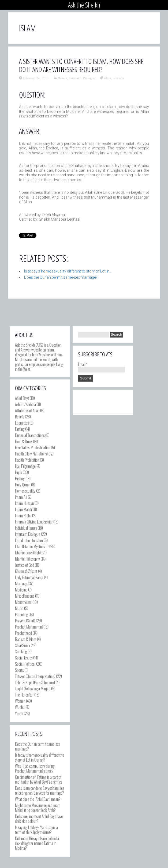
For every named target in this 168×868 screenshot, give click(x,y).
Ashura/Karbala (25, 404)
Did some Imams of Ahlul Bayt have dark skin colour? (39, 819)
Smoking (21, 651)
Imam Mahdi (23, 509)
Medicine (21, 590)
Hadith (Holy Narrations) (31, 454)
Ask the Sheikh (84, 5)
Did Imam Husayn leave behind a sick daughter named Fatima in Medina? (37, 843)
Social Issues (24, 658)
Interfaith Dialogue (82, 78)
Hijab (18, 472)
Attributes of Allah (27, 410)
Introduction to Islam (29, 540)
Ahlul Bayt (22, 398)
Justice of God (25, 565)
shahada (119, 78)
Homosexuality (25, 491)
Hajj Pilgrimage (25, 466)
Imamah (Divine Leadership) (34, 522)
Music (19, 608)
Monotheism (23, 602)
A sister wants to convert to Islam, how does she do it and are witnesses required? (81, 65)
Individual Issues (26, 528)
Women (20, 701)
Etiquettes (22, 423)
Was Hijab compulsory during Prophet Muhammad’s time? (35, 768)
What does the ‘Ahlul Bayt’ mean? (38, 799)
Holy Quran (23, 485)
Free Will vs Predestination (33, 447)
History (20, 478)
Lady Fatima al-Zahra (29, 577)
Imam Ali (21, 497)
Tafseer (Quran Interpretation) (35, 676)
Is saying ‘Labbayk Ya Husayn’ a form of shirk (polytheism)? (36, 830)
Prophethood (23, 633)
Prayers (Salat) (25, 620)
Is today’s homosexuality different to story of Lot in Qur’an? (40, 757)
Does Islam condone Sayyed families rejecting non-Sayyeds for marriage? (40, 790)
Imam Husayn (24, 503)
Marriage (21, 583)
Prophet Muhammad (29, 627)
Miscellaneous (25, 596)
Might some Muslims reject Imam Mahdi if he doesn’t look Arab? (38, 808)
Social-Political (25, 664)
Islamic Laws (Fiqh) (28, 553)
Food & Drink (24, 441)
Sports (19, 670)
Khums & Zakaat (26, 571)
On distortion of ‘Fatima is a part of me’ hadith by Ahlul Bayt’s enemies (39, 779)
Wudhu (20, 707)
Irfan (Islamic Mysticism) (32, 546)
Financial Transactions (30, 435)
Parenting (21, 614)
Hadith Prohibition (27, 460)
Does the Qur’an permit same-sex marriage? (38, 746)
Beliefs (62, 78)
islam (107, 78)
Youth (19, 713)
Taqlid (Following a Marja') (33, 688)
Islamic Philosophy (27, 559)
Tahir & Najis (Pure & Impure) (35, 682)
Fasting (20, 429)
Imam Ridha (23, 515)
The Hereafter (24, 695)
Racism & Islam (26, 639)
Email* (101, 367)
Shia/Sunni (23, 645)
